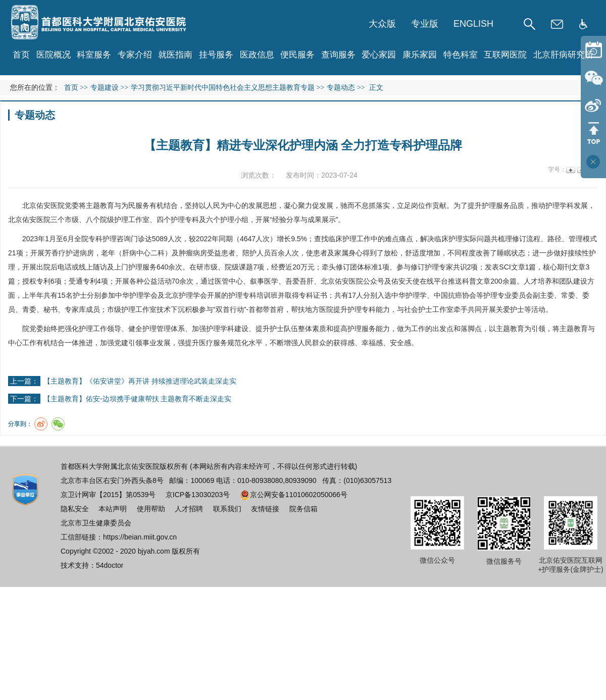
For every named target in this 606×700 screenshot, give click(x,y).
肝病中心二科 (143, 253)
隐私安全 (75, 509)
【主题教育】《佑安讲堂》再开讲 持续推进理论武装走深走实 (140, 381)
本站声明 (113, 509)
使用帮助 (151, 509)
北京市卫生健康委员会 (96, 523)
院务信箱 (304, 509)
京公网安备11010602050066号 (294, 495)
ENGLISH (473, 24)
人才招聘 (189, 509)
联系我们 (227, 509)
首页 (21, 55)
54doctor (110, 565)
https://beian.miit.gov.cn (140, 537)
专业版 (425, 24)
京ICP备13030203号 (198, 495)
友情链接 (265, 509)
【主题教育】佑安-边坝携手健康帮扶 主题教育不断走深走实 (138, 399)
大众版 (382, 24)
